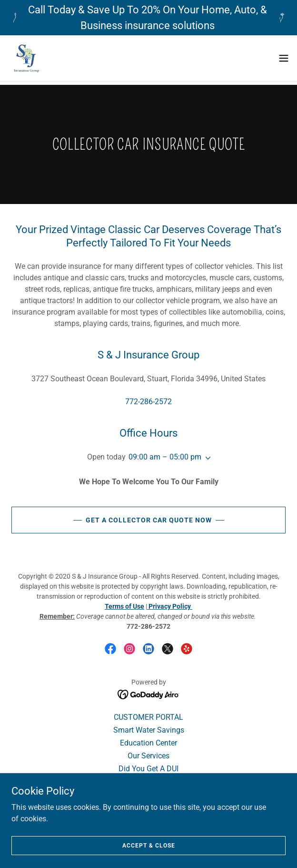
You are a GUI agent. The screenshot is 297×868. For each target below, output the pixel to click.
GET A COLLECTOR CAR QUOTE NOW (149, 520)
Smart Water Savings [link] (149, 730)
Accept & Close (149, 845)
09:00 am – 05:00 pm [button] (165, 457)
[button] (284, 58)
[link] (26, 58)
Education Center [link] (148, 743)
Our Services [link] (148, 756)
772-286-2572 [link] (148, 402)
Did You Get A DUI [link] (148, 769)
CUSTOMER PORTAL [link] (148, 717)
